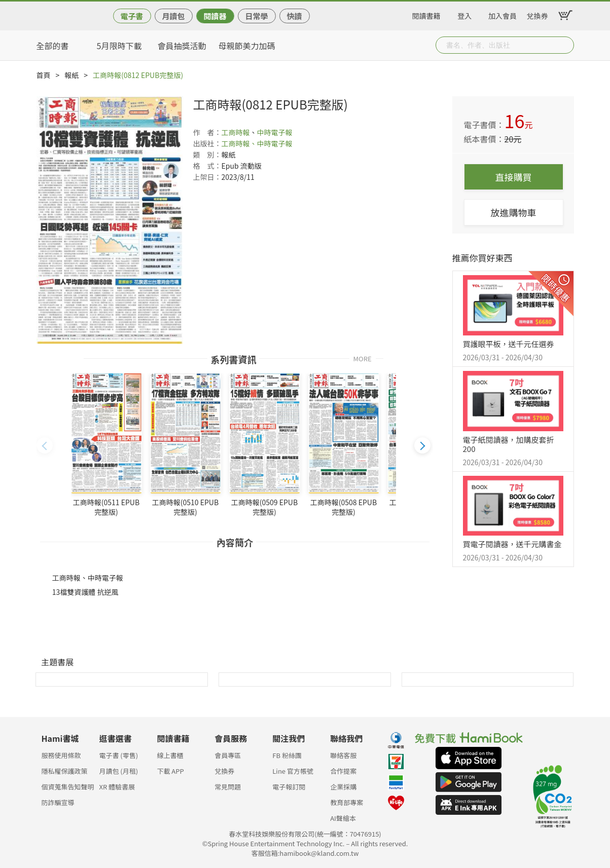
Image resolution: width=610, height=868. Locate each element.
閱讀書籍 (426, 14)
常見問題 (228, 787)
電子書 (132, 16)
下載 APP (170, 771)
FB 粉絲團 (287, 755)
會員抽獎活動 (182, 46)
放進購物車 (514, 212)
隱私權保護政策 (65, 771)
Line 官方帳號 (293, 771)
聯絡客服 (343, 755)
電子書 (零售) (118, 755)
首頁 (44, 75)
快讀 (294, 16)
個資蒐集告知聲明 (68, 787)
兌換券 (537, 14)
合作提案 (343, 771)
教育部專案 (347, 802)
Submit (565, 45)
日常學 (256, 16)
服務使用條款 (61, 755)
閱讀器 (215, 16)
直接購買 (514, 177)
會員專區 (228, 755)
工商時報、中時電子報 (257, 143)
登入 (464, 14)
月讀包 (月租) (118, 771)
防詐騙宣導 (58, 802)
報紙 (71, 75)
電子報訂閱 (289, 787)
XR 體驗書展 (117, 787)
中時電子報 (275, 132)
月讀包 (173, 16)
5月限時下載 (119, 46)
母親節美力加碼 (247, 46)
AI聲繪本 (343, 818)
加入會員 (503, 14)
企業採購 (343, 787)
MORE (363, 358)
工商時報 (236, 132)
